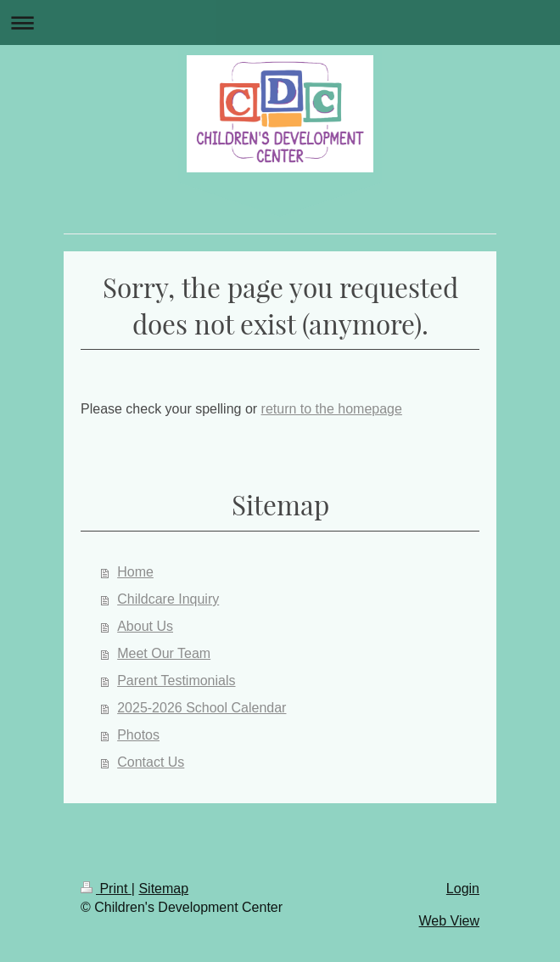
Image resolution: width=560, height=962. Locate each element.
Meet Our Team (164, 653)
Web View (449, 921)
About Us (145, 626)
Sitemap (163, 889)
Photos (138, 735)
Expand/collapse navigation (280, 23)
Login (463, 889)
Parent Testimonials (176, 681)
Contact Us (151, 762)
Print (106, 889)
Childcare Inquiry (168, 599)
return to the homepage (332, 409)
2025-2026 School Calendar (202, 708)
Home (135, 572)
